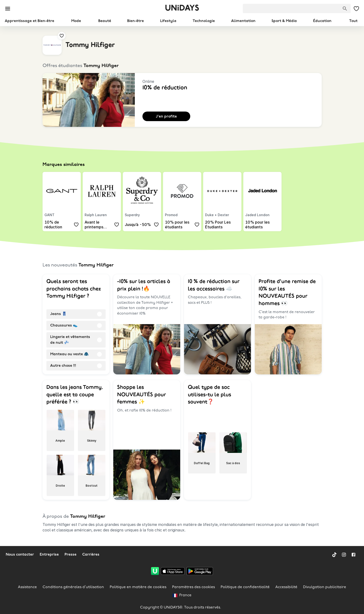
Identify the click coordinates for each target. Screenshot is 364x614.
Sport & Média (284, 21)
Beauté (105, 21)
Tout (353, 21)
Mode (76, 21)
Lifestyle (168, 21)
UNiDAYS (182, 8)
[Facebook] (353, 555)
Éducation (322, 21)
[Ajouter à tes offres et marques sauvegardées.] (62, 36)
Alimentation (243, 21)
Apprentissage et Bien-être (30, 21)
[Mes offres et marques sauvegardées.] (356, 9)
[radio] (76, 314)
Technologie (204, 21)
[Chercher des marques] (345, 9)
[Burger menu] (8, 9)
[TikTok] (334, 555)
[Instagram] (344, 555)
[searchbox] (297, 8)
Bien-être (136, 21)
